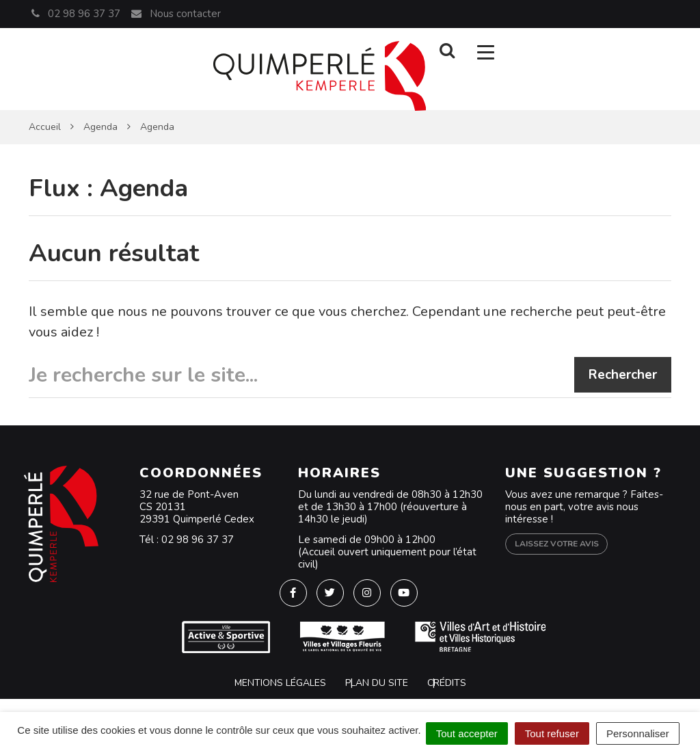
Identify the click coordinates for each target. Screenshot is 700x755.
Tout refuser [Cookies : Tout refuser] (552, 733)
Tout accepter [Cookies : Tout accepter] (467, 733)
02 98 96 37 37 (198, 540)
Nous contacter (175, 14)
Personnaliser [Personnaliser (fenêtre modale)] (638, 733)
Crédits (447, 683)
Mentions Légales (280, 683)
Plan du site (377, 683)
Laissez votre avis (557, 544)
